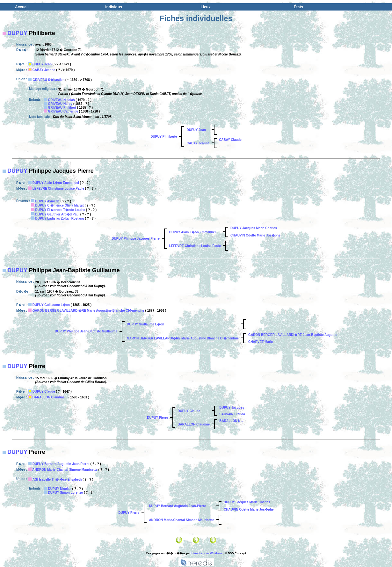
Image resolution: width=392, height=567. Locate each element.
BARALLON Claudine (49, 397)
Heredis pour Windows (207, 553)
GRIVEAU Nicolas (62, 100)
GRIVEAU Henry (60, 104)
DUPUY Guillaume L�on (51, 305)
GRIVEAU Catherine (63, 111)
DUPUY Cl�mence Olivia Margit (60, 205)
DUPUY (17, 33)
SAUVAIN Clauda (232, 414)
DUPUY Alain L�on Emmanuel (56, 183)
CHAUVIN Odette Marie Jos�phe (255, 235)
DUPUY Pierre (157, 418)
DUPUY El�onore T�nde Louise (60, 210)
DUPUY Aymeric (47, 201)
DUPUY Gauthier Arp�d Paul (57, 214)
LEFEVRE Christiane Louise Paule (58, 189)
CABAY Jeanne (44, 70)
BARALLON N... (231, 421)
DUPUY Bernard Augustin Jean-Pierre (61, 464)
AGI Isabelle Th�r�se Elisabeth (57, 480)
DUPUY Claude (44, 392)
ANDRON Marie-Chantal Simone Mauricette (65, 470)
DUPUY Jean (42, 64)
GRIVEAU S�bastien (48, 80)
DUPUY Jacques (232, 407)
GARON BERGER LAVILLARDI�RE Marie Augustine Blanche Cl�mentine (88, 311)
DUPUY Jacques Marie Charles (254, 228)
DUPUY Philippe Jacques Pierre (135, 239)
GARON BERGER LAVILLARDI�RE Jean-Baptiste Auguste (293, 335)
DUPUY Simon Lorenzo (66, 493)
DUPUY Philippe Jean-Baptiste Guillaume (86, 331)
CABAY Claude (230, 140)
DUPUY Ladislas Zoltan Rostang (60, 218)
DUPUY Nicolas (60, 489)
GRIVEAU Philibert (62, 108)
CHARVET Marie (261, 342)
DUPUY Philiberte (164, 137)
